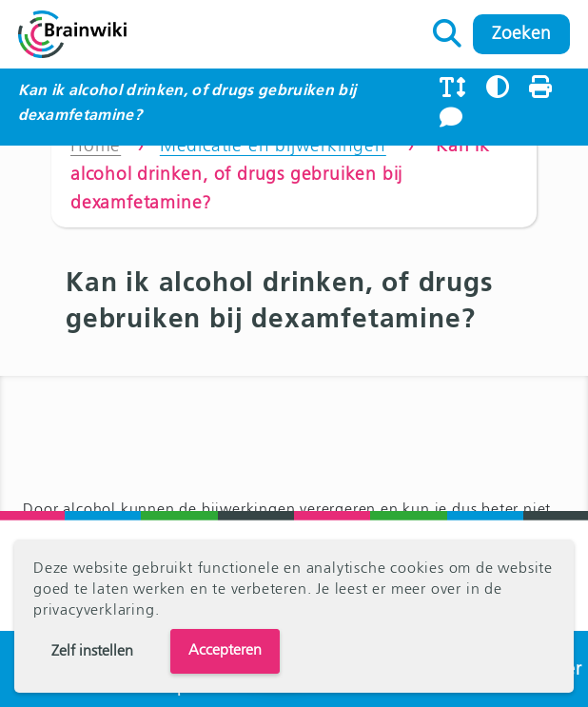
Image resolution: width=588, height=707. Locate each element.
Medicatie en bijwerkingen (273, 146)
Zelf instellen (92, 652)
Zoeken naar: (448, 29)
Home (96, 146)
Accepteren (225, 651)
